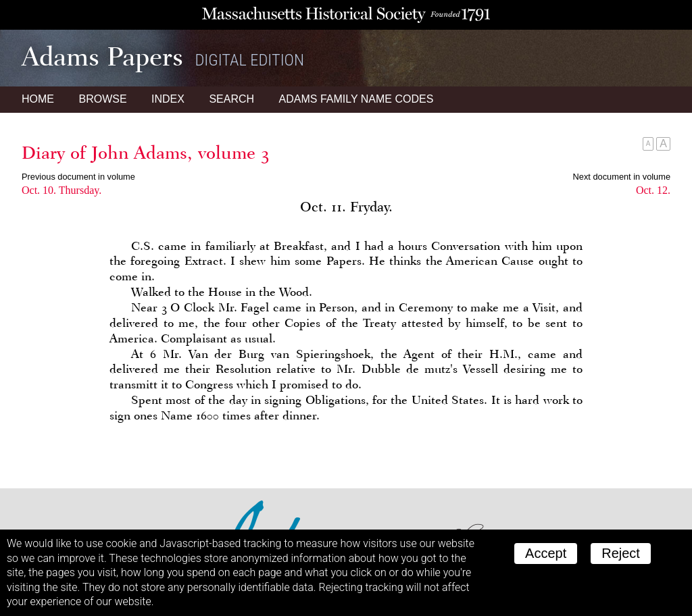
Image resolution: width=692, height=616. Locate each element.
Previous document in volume (78, 177)
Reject (621, 553)
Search (231, 99)
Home (38, 99)
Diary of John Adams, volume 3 (146, 153)
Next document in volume (622, 177)
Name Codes (356, 99)
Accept (546, 553)
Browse (102, 99)
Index (168, 99)
